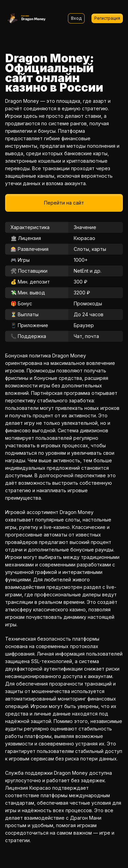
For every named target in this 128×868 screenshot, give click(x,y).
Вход (76, 18)
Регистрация (107, 18)
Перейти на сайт (64, 203)
